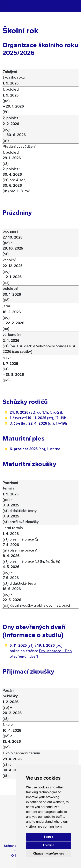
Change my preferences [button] (49, 854)
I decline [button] (49, 845)
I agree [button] (49, 837)
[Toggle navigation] (8, 6)
